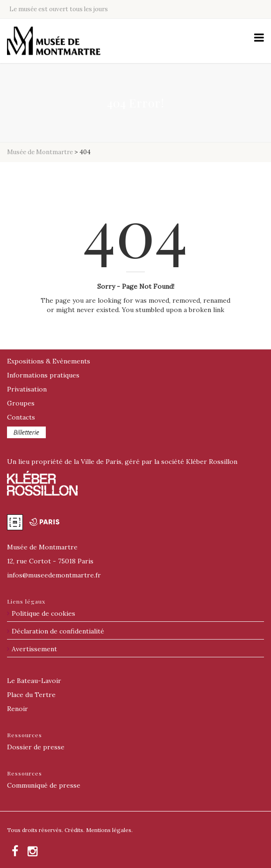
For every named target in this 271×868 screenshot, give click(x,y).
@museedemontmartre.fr (54, 575)
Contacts (21, 417)
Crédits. (75, 830)
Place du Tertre (31, 695)
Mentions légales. (109, 830)
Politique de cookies (43, 613)
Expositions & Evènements (49, 361)
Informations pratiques (43, 375)
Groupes (21, 403)
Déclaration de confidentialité (58, 631)
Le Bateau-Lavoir (34, 681)
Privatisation (27, 389)
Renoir (18, 709)
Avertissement (34, 649)
